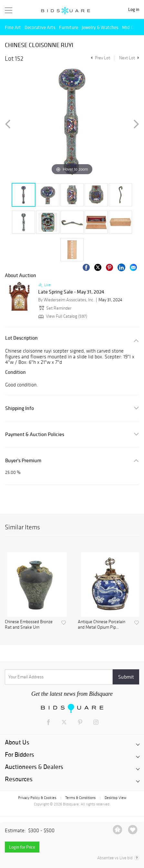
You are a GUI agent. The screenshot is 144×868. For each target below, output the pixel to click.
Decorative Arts (40, 27)
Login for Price (22, 847)
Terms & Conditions (80, 798)
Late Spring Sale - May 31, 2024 (71, 292)
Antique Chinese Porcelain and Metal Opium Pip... (102, 625)
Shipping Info (20, 408)
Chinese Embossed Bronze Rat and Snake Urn (29, 625)
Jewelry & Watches (100, 27)
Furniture (69, 27)
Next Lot (129, 58)
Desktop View (115, 798)
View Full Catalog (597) (62, 316)
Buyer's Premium (23, 460)
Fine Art (13, 27)
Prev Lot (100, 58)
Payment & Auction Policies (35, 434)
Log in (134, 10)
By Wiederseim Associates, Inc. (66, 300)
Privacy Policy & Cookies (37, 798)
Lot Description (21, 338)
